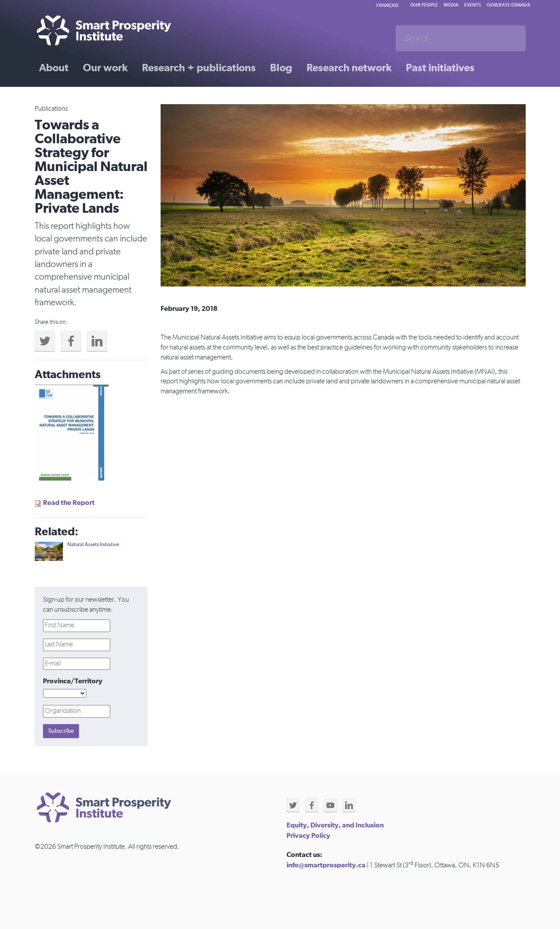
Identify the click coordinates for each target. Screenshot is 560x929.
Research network (349, 68)
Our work (105, 68)
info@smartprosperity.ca (326, 865)
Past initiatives (440, 68)
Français (387, 5)
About (54, 68)
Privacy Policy (308, 836)
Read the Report (69, 503)
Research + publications (199, 68)
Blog (281, 68)
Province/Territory (73, 681)
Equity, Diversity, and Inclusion (335, 825)
